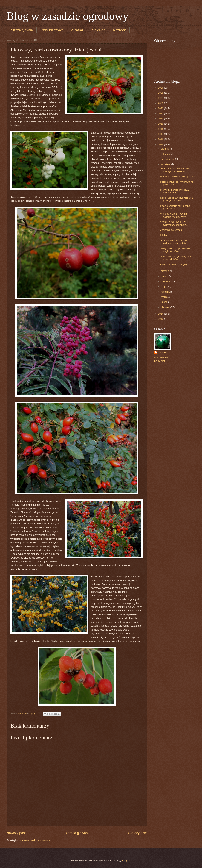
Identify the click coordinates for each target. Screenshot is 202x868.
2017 (161, 134)
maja (164, 286)
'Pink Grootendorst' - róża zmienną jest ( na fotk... (174, 242)
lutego (164, 302)
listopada (166, 154)
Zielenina (98, 30)
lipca (164, 276)
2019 (161, 124)
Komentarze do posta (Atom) (35, 840)
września (166, 164)
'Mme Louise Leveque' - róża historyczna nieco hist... (176, 170)
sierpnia (165, 271)
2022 (161, 108)
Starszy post (138, 833)
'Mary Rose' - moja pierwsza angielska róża (175, 250)
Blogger (126, 860)
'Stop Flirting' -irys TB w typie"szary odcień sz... (174, 223)
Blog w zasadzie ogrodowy (68, 16)
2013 (161, 319)
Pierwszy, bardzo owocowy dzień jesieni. (175, 191)
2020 (161, 119)
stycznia (166, 307)
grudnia (165, 149)
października (168, 159)
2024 (161, 98)
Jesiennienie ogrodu (171, 230)
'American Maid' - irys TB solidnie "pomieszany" (174, 215)
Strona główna (22, 30)
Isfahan (164, 235)
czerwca (166, 281)
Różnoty (119, 30)
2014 (161, 314)
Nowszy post (16, 833)
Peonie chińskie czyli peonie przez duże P (175, 207)
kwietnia (166, 292)
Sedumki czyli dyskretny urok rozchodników (176, 258)
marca (164, 297)
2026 (161, 88)
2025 (161, 93)
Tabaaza (163, 352)
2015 (161, 144)
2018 (161, 129)
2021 (161, 114)
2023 (161, 103)
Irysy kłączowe (52, 30)
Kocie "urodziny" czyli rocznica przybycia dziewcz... (177, 199)
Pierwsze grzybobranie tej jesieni (178, 177)
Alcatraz (77, 30)
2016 (161, 139)
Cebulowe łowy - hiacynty (174, 264)
